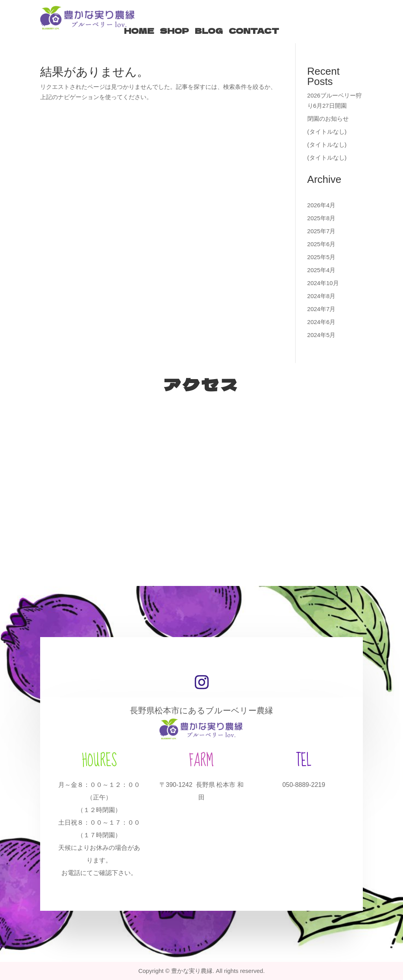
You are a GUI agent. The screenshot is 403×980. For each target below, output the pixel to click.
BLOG (209, 31)
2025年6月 (322, 244)
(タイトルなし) (327, 132)
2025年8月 (322, 218)
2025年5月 (322, 257)
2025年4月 (322, 270)
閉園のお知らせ (328, 119)
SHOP (174, 31)
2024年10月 (323, 283)
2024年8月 (322, 296)
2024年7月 (322, 309)
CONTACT (254, 31)
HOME (139, 31)
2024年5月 (322, 335)
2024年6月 (322, 322)
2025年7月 (322, 231)
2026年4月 (322, 205)
